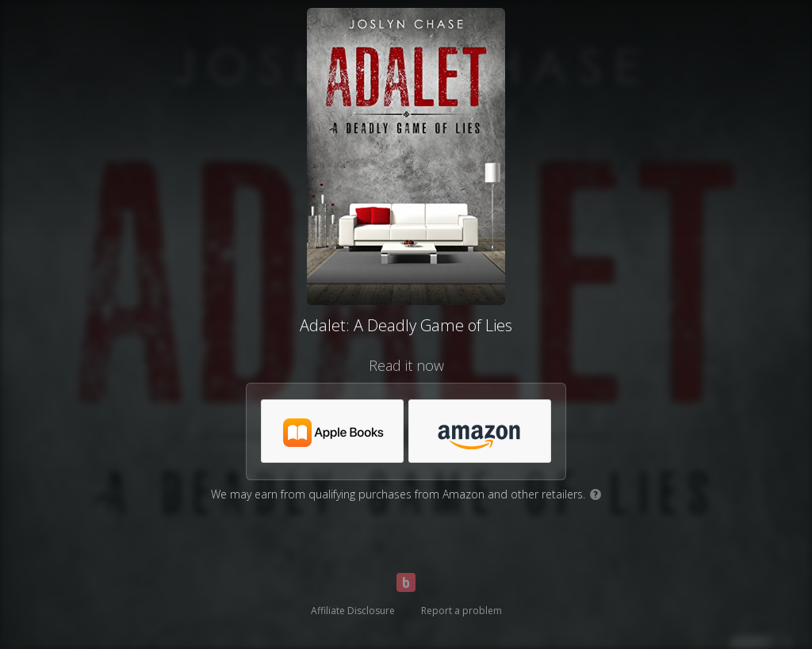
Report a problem (462, 611)
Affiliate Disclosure (353, 611)
